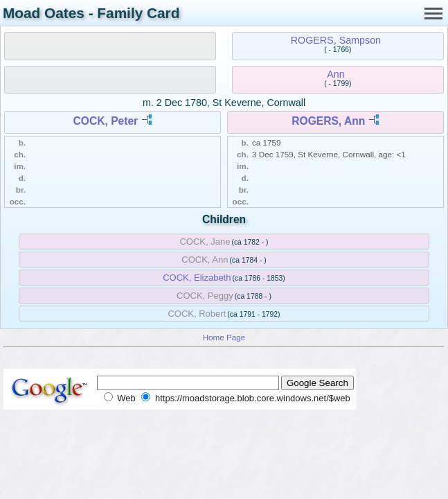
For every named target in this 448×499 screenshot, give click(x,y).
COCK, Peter (106, 121)
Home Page (224, 337)
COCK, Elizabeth (197, 278)
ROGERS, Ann (328, 121)
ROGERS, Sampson (336, 40)
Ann (335, 74)
